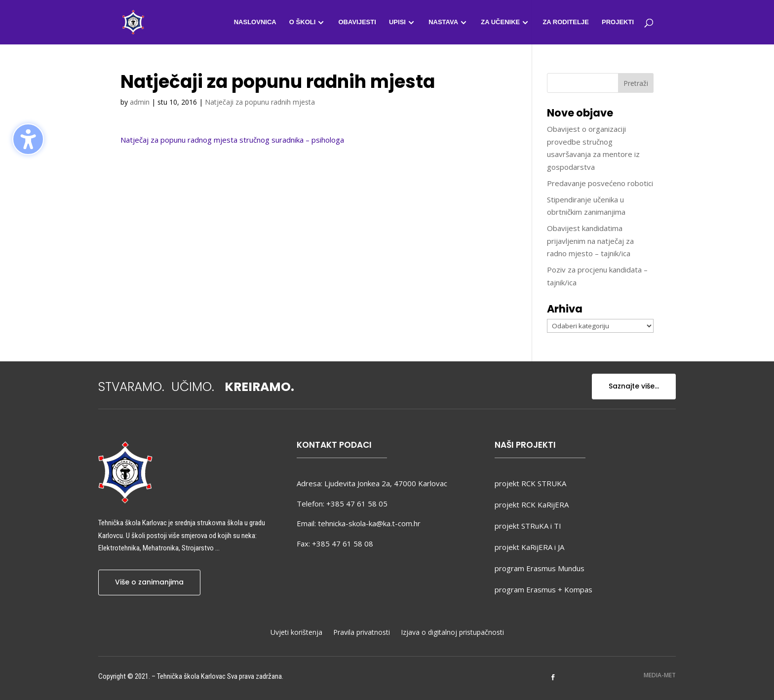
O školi (302, 22)
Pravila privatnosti (362, 633)
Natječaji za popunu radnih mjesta (260, 102)
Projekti (618, 22)
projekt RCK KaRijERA (532, 505)
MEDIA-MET (660, 675)
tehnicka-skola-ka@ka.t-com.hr (369, 523)
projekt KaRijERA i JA (529, 547)
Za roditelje (565, 22)
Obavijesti (357, 22)
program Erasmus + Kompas (543, 589)
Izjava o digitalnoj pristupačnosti (452, 633)
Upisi (397, 22)
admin (140, 102)
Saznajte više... (634, 386)
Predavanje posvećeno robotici (600, 183)
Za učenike (500, 22)
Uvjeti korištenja (296, 633)
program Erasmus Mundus (540, 568)
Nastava (443, 22)
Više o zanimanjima (149, 582)
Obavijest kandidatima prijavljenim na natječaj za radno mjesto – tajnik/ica (590, 241)
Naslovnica (255, 22)
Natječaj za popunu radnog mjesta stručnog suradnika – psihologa (232, 140)
